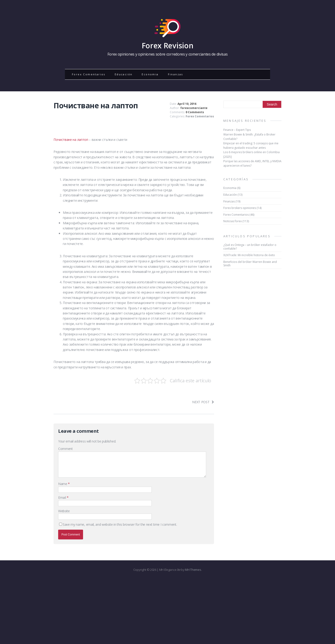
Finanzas (176, 74)
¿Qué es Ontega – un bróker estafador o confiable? (250, 247)
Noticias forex (233, 221)
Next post (203, 402)
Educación (124, 74)
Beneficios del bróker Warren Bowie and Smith (250, 264)
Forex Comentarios (89, 74)
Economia (150, 74)
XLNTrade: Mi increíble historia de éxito (249, 255)
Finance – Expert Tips (237, 130)
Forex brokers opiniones (240, 208)
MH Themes (193, 570)
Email (62, 497)
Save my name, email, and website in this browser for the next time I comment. (120, 524)
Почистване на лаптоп (71, 140)
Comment (65, 449)
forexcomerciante (194, 108)
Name (63, 484)
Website (64, 511)
